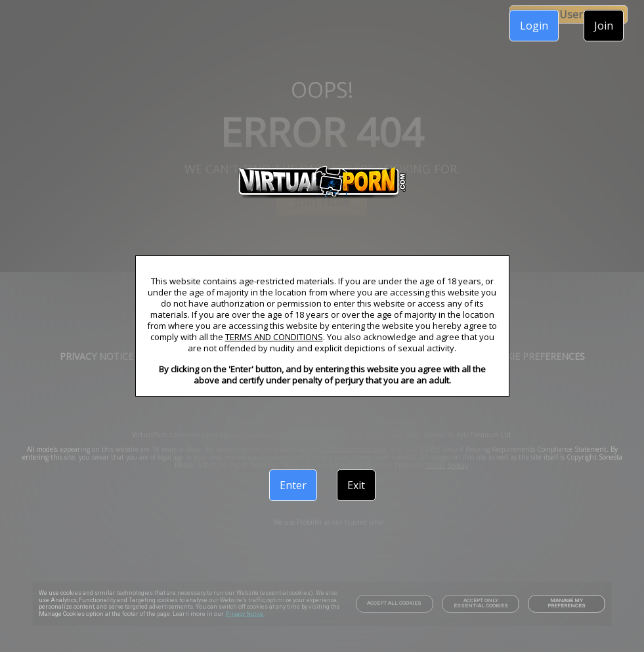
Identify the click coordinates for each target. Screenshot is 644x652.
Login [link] (534, 26)
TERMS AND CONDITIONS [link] (274, 337)
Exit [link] (356, 485)
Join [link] (604, 26)
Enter (293, 485)
